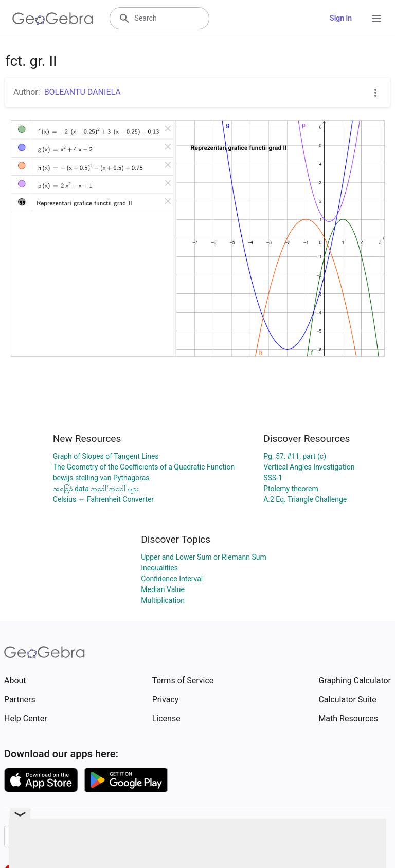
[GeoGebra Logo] (53, 19)
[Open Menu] (376, 19)
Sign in (341, 18)
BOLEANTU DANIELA (83, 92)
